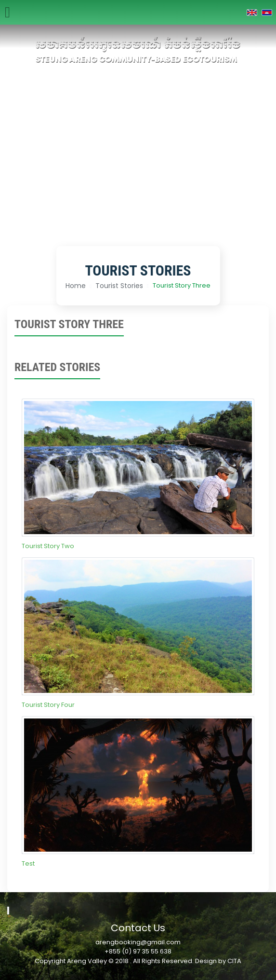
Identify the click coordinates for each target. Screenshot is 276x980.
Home (76, 286)
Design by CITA (218, 961)
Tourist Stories (119, 286)
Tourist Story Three (182, 285)
